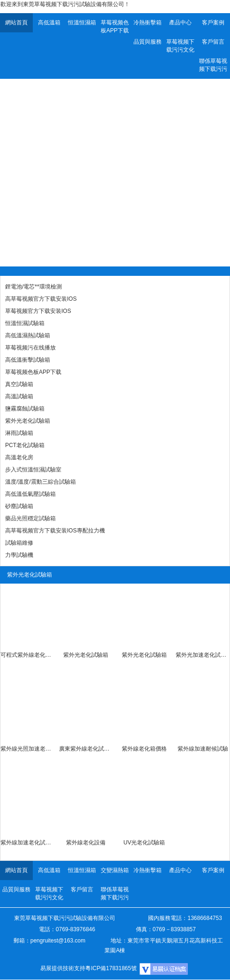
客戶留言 (213, 42)
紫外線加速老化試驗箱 (27, 843)
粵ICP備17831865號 (111, 968)
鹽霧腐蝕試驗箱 (25, 409)
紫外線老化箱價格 (144, 749)
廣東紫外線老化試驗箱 (86, 749)
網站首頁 (16, 23)
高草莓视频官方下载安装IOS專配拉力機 (55, 531)
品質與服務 (148, 42)
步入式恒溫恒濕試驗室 (33, 470)
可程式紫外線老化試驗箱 (27, 655)
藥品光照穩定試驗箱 (30, 518)
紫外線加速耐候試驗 (203, 749)
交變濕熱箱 (115, 870)
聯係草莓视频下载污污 (213, 65)
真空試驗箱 (19, 384)
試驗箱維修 (19, 543)
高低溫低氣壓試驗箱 (30, 494)
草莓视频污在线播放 (30, 348)
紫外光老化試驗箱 (28, 421)
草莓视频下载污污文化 (180, 46)
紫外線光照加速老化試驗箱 (27, 749)
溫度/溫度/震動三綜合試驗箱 (41, 482)
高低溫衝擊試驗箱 (28, 360)
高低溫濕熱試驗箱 (28, 335)
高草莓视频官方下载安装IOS (41, 299)
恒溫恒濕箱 (82, 23)
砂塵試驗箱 (19, 506)
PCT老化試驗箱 (25, 445)
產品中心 (180, 23)
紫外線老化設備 (86, 843)
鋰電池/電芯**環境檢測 (33, 287)
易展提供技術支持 (63, 968)
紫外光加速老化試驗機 (203, 655)
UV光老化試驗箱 (145, 843)
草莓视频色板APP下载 (115, 27)
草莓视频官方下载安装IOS (38, 311)
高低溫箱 (49, 23)
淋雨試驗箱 (19, 433)
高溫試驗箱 (19, 396)
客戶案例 (213, 23)
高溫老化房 (19, 457)
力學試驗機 (19, 555)
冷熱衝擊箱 (148, 23)
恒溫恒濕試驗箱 (25, 323)
